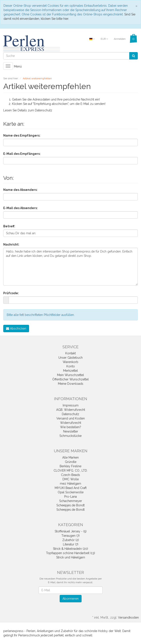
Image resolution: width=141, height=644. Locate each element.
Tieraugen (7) (70, 536)
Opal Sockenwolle (71, 492)
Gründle (71, 462)
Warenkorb (70, 362)
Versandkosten (128, 618)
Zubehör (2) (71, 540)
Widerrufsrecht (71, 423)
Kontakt (70, 353)
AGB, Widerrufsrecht (71, 410)
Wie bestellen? (71, 427)
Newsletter (71, 431)
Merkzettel (70, 371)
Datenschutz (44, 110)
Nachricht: (11, 244)
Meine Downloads (71, 384)
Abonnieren (71, 599)
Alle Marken (70, 457)
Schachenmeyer (71, 501)
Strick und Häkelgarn (71, 557)
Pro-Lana (70, 497)
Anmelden (120, 39)
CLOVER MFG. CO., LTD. (71, 471)
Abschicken (16, 329)
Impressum (71, 405)
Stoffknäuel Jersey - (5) (71, 531)
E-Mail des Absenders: (20, 208)
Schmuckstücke (70, 436)
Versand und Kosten (71, 418)
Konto (71, 366)
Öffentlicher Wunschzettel (70, 379)
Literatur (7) (71, 544)
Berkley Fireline (70, 466)
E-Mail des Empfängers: (22, 154)
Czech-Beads (70, 475)
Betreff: (9, 226)
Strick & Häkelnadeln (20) (70, 549)
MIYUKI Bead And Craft (71, 488)
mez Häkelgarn (70, 484)
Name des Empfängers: (22, 135)
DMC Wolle (71, 479)
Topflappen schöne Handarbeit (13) (70, 553)
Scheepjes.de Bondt (70, 505)
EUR (104, 39)
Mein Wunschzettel (70, 375)
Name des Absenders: (20, 190)
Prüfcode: (11, 293)
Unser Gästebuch (70, 358)
